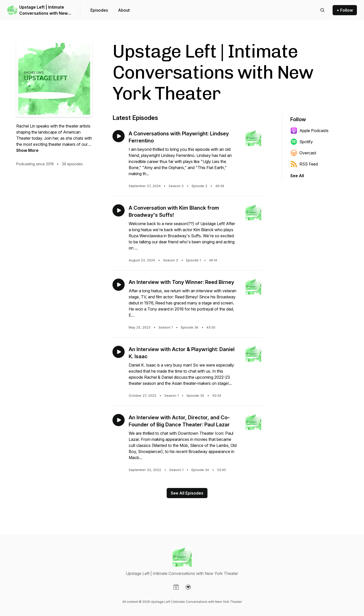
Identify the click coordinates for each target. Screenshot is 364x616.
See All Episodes (187, 493)
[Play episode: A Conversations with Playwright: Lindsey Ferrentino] (119, 136)
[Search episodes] (322, 10)
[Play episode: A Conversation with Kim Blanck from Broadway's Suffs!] (119, 210)
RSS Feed (304, 164)
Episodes (99, 10)
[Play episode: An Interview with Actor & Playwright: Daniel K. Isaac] (119, 352)
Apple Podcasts (309, 131)
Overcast (303, 153)
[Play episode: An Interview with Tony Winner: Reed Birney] (119, 285)
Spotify (302, 142)
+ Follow (345, 10)
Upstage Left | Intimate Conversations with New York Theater (43, 10)
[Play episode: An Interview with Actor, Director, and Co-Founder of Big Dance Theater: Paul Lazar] (119, 420)
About (124, 10)
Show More (27, 150)
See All (297, 176)
